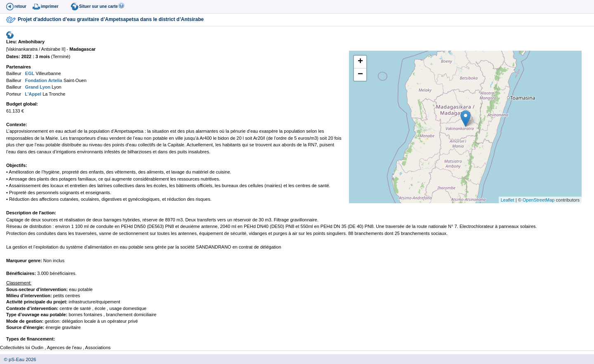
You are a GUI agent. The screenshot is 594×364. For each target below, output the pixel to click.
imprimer (50, 6)
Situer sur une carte (99, 6)
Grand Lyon (37, 87)
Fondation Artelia (43, 80)
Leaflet (508, 200)
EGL (29, 73)
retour (20, 6)
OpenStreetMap (539, 200)
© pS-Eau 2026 (18, 359)
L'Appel (32, 94)
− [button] (360, 75)
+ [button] (360, 62)
